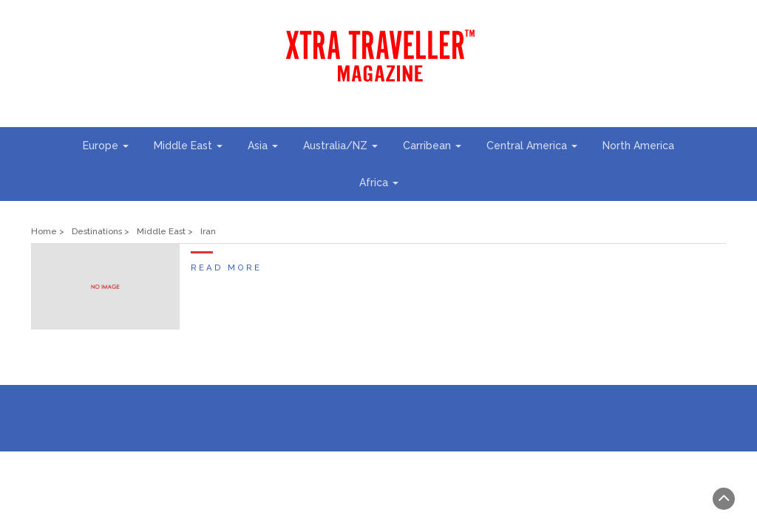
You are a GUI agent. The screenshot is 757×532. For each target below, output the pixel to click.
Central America (532, 146)
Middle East (188, 146)
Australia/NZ (340, 146)
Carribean (432, 146)
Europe (106, 146)
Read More (226, 267)
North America (638, 146)
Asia (263, 146)
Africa (379, 183)
